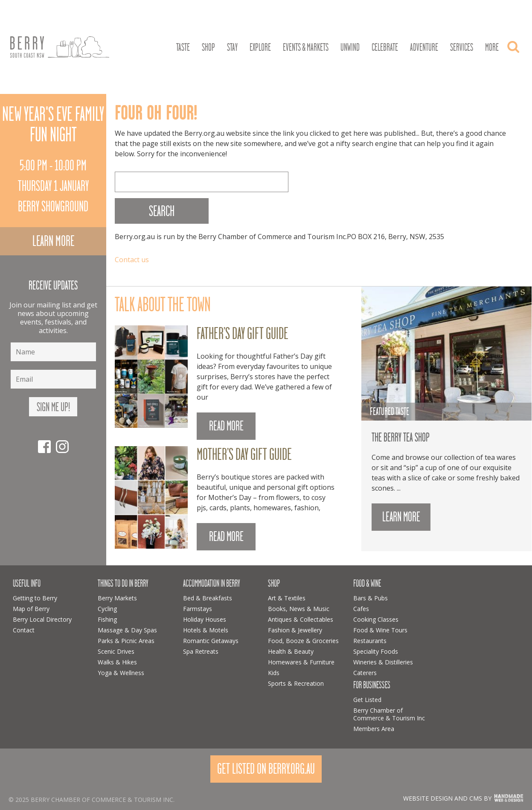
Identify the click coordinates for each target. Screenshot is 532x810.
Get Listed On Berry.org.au (266, 769)
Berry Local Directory (42, 619)
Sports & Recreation (296, 683)
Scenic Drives (116, 651)
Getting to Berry (35, 598)
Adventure (424, 47)
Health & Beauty (291, 651)
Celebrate (385, 47)
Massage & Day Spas (127, 630)
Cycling (107, 609)
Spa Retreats (201, 651)
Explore (260, 47)
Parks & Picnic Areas (126, 641)
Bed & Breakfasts (208, 598)
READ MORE (226, 426)
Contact (24, 630)
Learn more (53, 241)
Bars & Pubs (371, 598)
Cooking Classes (376, 619)
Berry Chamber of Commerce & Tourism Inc (389, 714)
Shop (208, 47)
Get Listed (367, 700)
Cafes (361, 609)
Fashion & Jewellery (295, 630)
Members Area (374, 729)
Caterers (365, 673)
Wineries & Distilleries (383, 662)
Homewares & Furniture (301, 662)
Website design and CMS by (447, 798)
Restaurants (370, 641)
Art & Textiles (287, 598)
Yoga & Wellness (121, 673)
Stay (232, 47)
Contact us (132, 260)
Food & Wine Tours (380, 630)
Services (462, 47)
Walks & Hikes (117, 662)
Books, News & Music (299, 609)
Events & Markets (306, 47)
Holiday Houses (205, 619)
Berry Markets (117, 598)
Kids (274, 673)
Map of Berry (31, 609)
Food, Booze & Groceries (303, 641)
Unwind (350, 47)
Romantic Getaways (211, 641)
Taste (183, 47)
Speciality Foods (376, 651)
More (492, 47)
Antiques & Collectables (301, 619)
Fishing (107, 619)
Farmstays (198, 609)
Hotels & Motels (206, 630)
